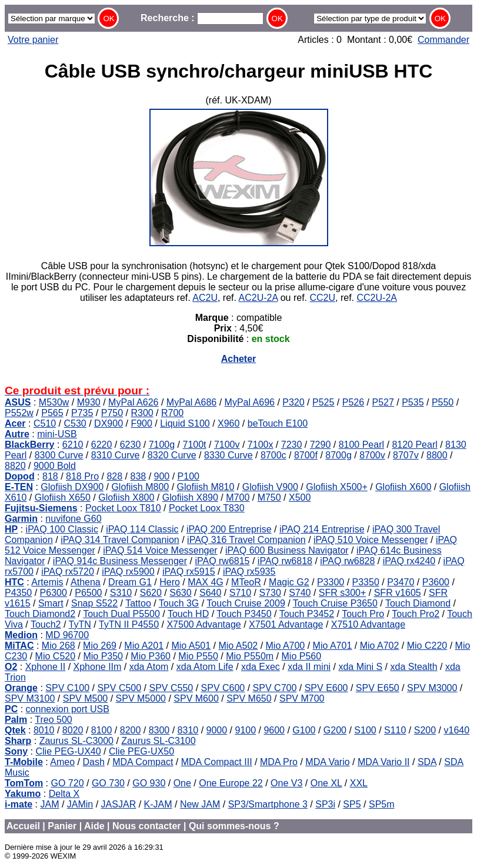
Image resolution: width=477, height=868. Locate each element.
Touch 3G (179, 603)
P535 (413, 402)
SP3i (325, 804)
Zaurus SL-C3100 (158, 741)
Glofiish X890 (190, 497)
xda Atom (149, 667)
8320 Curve (172, 455)
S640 (210, 593)
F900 (141, 423)
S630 (180, 593)
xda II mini (309, 667)
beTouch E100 (278, 423)
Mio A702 (380, 646)
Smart (51, 603)
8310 (188, 730)
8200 (131, 730)
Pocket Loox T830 (207, 508)
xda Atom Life (205, 667)
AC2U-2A (258, 298)
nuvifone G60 (73, 519)
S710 (240, 593)
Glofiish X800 (126, 497)
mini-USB (57, 434)
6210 (73, 445)
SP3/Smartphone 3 (268, 804)
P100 (189, 476)
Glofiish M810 (206, 487)
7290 (321, 445)
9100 (245, 730)
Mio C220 (427, 646)
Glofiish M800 (140, 487)
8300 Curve (59, 455)
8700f (306, 455)
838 (138, 476)
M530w (54, 402)
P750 (112, 413)
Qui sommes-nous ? (234, 826)
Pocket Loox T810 (123, 508)
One (182, 783)
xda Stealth (414, 667)
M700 (238, 497)
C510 (45, 423)
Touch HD (188, 614)
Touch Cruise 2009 (246, 603)
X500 (300, 497)
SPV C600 (223, 688)
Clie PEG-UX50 (141, 751)
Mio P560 (302, 656)
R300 (142, 413)
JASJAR (119, 804)
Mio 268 (59, 646)
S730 (270, 593)
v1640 (456, 730)
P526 (353, 402)
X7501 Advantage (286, 624)
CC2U (322, 298)
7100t (195, 445)
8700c (273, 455)
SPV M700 (302, 698)
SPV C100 (67, 688)
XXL (359, 783)
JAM (49, 804)
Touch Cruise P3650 (335, 603)
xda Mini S (360, 667)
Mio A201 (144, 646)
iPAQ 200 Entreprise (229, 529)
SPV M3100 (30, 698)
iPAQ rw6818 (285, 561)
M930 (89, 402)
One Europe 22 (231, 783)
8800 (437, 455)
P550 (443, 402)
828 (114, 476)
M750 (269, 497)
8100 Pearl (361, 445)
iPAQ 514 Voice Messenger (160, 550)
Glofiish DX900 (72, 487)
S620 (151, 593)
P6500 (88, 593)
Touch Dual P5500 (121, 614)
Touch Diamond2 (40, 614)
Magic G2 (289, 582)
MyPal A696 (250, 402)
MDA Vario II (384, 762)
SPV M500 (85, 698)
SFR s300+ (342, 593)
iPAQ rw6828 (347, 561)
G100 (304, 730)
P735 (82, 413)
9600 (274, 730)
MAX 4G (205, 582)
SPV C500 (119, 688)
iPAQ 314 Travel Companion (120, 540)
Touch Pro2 (416, 614)
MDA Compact (143, 762)
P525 (323, 402)
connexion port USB (68, 709)
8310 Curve (116, 455)
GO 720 (68, 783)
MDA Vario (327, 762)
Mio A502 (238, 646)
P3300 (331, 582)
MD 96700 (67, 635)
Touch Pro (363, 614)
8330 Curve (229, 455)
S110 (395, 730)
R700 (172, 413)
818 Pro (82, 476)
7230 (292, 445)
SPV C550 (171, 688)
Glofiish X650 (63, 497)
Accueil (23, 826)
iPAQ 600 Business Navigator (287, 550)
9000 (217, 730)
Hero (170, 582)
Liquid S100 (185, 423)
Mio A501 (191, 646)
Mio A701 (333, 646)
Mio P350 (103, 656)
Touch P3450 (244, 614)
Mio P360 (151, 656)
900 (162, 476)
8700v (372, 455)
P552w (19, 413)
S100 (365, 730)
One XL (326, 783)
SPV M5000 (141, 698)
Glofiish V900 (270, 487)
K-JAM (158, 804)
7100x (261, 445)
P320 (293, 402)
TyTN (80, 624)
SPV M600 (196, 698)
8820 (15, 466)
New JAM (200, 804)
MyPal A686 (191, 402)
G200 (335, 730)
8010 (44, 730)
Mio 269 (100, 646)
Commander (443, 40)
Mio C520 (55, 656)
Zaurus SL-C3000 (76, 741)
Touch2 (46, 624)
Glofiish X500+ (337, 487)
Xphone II (46, 667)
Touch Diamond (418, 603)
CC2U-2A (376, 298)
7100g (162, 445)
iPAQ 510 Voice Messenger (371, 540)
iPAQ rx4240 (409, 561)
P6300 (54, 593)
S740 (300, 593)
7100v (227, 445)
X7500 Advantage (204, 624)
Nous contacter (146, 826)
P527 (383, 402)
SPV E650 (378, 688)
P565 (52, 413)
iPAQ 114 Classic (142, 529)
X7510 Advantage (368, 624)
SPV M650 (249, 698)
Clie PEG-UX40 (68, 751)
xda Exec (261, 667)
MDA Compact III (217, 762)
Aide (94, 826)
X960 (229, 423)
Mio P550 (198, 656)
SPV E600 (326, 688)
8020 (73, 730)
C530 (75, 423)
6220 (102, 445)
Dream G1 (130, 582)
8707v (406, 455)
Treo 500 (53, 720)
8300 (159, 730)
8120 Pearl (414, 445)
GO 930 (149, 783)
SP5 (352, 804)
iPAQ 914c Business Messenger (120, 561)
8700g (338, 455)
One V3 (286, 783)
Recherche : (202, 18)
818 (50, 476)
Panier (62, 826)
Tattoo (138, 603)
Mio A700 (286, 646)
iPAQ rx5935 (249, 572)
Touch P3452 (307, 614)
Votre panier (33, 40)
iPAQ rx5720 (68, 572)
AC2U (205, 298)
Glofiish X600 (403, 487)
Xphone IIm (98, 667)
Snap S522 (94, 603)
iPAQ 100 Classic (62, 529)
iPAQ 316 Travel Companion (246, 540)
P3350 (366, 582)
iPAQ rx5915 (189, 572)
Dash (93, 762)
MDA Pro (279, 762)
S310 (121, 593)
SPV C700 (275, 688)
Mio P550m (250, 656)
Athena (86, 582)
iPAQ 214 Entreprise (322, 529)
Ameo (62, 762)
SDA (427, 762)
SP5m (382, 804)
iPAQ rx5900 (128, 572)
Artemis (47, 582)
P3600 (436, 582)
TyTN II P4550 (129, 624)
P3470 (401, 582)
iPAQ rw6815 (222, 561)
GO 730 (108, 783)
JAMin (80, 804)
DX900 (109, 423)
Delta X (64, 794)
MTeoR (246, 582)
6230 (131, 445)
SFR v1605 (398, 593)
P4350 (18, 593)
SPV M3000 (432, 688)
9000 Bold (55, 466)
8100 (102, 730)
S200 (425, 730)
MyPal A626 (133, 402)
